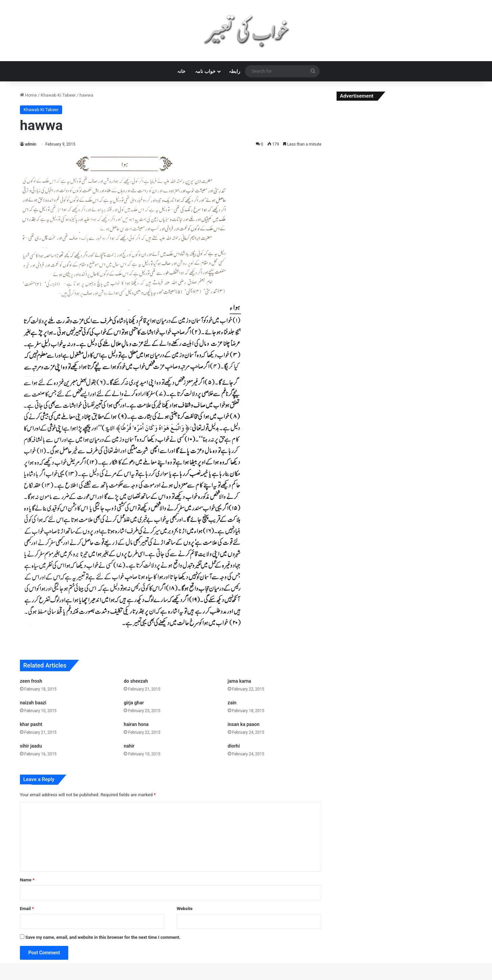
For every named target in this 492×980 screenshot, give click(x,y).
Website (185, 909)
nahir (129, 746)
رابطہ (235, 71)
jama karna (240, 681)
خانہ (181, 71)
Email (27, 909)
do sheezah (136, 681)
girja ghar (134, 703)
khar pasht (31, 724)
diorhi (234, 746)
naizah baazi (33, 703)
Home (28, 95)
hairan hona (136, 724)
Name (27, 880)
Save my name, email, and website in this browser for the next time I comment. (103, 937)
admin (31, 144)
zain (232, 703)
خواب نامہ (205, 71)
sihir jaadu (31, 746)
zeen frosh (31, 681)
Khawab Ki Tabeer (58, 95)
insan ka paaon (244, 724)
